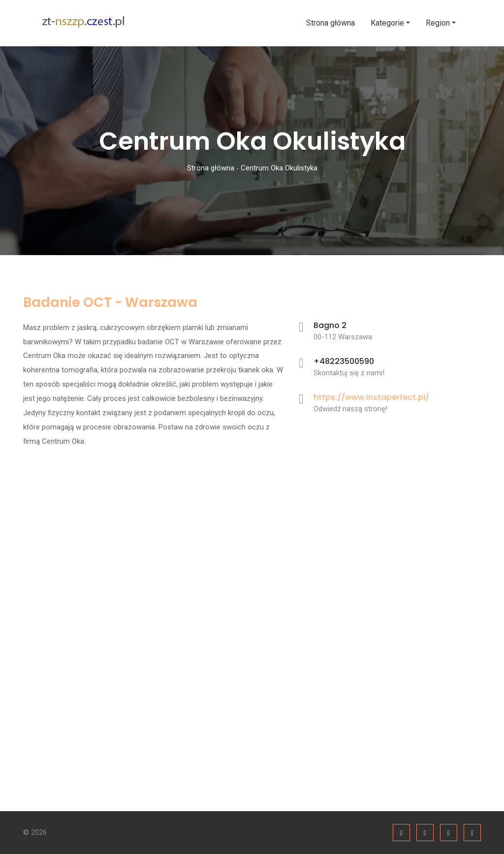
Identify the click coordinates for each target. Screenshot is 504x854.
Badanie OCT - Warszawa (110, 302)
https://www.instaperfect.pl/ (371, 397)
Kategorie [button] (387, 23)
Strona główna (331, 23)
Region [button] (438, 23)
